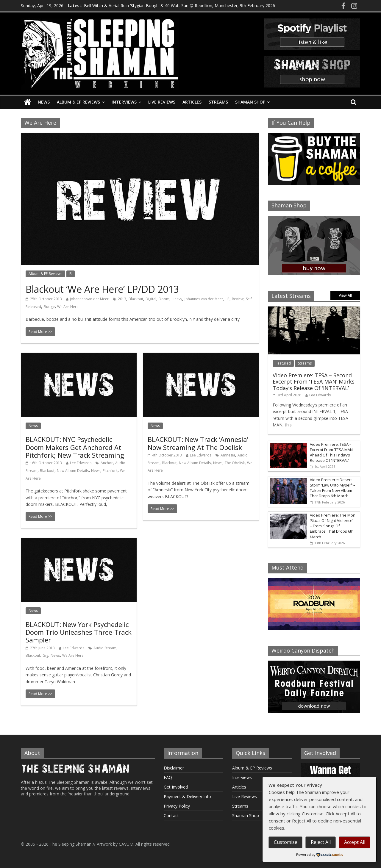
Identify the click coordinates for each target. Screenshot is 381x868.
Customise (286, 842)
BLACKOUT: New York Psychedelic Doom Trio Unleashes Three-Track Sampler (79, 632)
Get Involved (176, 787)
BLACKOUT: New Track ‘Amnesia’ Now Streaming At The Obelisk (198, 443)
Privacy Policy (177, 806)
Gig (45, 655)
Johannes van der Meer (89, 299)
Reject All (321, 842)
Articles (192, 102)
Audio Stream (105, 648)
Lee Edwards (81, 463)
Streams (218, 102)
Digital (151, 299)
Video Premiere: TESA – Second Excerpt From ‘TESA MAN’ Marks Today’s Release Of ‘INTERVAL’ (314, 382)
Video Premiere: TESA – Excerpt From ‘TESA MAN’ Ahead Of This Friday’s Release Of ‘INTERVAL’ (332, 452)
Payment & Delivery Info (187, 796)
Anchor (107, 463)
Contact (171, 815)
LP (228, 299)
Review (238, 299)
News (44, 102)
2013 (122, 299)
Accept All (355, 842)
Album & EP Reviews (78, 102)
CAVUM (126, 844)
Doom (164, 299)
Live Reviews (162, 102)
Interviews (124, 102)
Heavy (177, 299)
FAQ (168, 777)
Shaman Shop (250, 102)
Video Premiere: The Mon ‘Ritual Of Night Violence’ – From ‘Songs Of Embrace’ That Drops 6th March (333, 526)
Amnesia (228, 455)
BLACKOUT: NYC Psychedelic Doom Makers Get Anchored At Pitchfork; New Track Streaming (75, 447)
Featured (283, 363)
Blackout (136, 299)
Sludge (49, 307)
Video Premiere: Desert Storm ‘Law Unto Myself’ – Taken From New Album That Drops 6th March (333, 488)
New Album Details (73, 471)
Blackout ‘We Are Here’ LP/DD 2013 (102, 289)
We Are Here (68, 307)
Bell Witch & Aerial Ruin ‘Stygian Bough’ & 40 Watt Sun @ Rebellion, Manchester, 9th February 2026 (179, 6)
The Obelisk (235, 463)
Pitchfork (110, 471)
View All (345, 295)
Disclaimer (174, 768)
